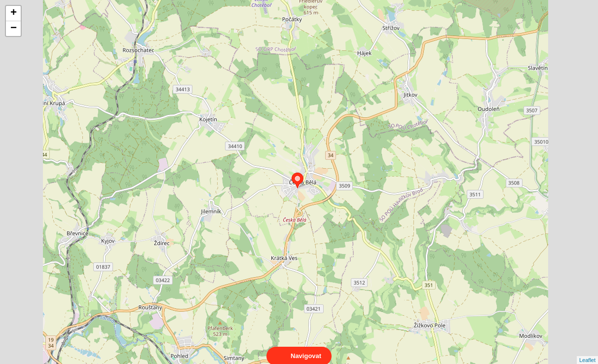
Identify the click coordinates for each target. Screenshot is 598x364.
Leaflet (587, 351)
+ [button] (14, 13)
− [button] (14, 29)
